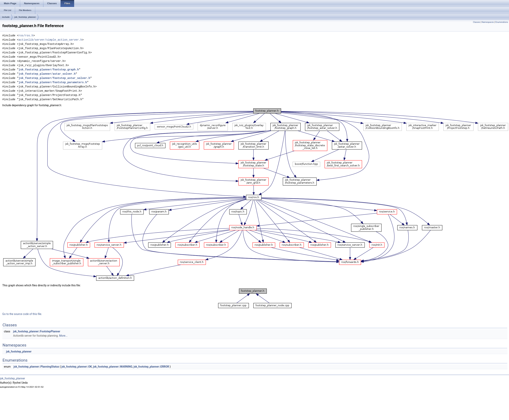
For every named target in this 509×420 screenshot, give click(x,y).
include (6, 17)
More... (63, 336)
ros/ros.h (26, 35)
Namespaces (488, 22)
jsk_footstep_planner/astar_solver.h (47, 74)
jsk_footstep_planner (25, 17)
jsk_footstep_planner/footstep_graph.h (49, 70)
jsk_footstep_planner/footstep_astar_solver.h (54, 78)
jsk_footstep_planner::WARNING (113, 367)
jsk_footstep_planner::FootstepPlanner (37, 331)
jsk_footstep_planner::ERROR (151, 367)
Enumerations (502, 22)
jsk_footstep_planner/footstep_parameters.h (53, 82)
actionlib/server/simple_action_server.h (50, 40)
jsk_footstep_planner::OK (77, 367)
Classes (477, 22)
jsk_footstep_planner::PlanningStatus (36, 367)
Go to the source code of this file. (22, 314)
